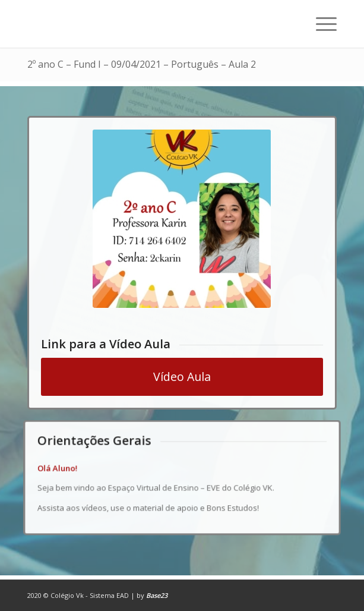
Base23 (157, 595)
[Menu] (320, 24)
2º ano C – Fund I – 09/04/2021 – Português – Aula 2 (142, 64)
